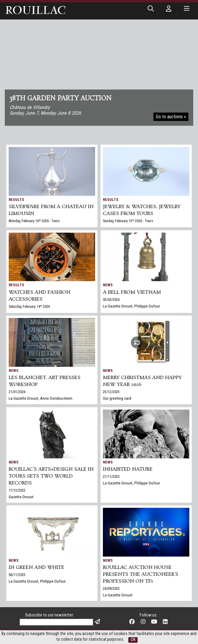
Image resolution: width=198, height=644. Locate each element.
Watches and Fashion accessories (39, 296)
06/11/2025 (17, 575)
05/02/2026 (111, 300)
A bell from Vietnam (132, 292)
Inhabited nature (128, 469)
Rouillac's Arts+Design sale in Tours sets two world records (51, 476)
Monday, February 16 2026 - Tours (34, 221)
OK (133, 640)
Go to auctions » (171, 117)
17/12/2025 (17, 490)
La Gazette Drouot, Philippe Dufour (131, 306)
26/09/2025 (111, 589)
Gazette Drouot (21, 497)
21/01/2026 (17, 392)
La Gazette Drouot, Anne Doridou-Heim (41, 398)
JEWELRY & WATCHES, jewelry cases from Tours (142, 210)
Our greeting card (117, 398)
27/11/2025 (111, 477)
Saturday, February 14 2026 (29, 307)
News (108, 285)
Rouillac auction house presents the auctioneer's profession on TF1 (141, 574)
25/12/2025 (111, 392)
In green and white (36, 568)
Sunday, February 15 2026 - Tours (128, 221)
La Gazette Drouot (118, 595)
